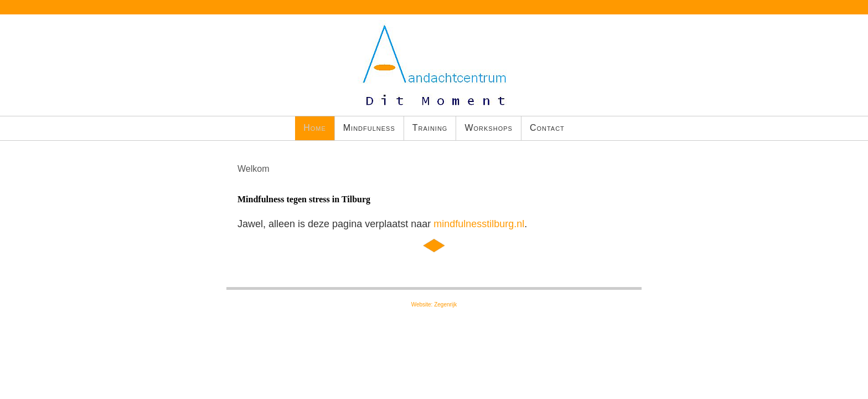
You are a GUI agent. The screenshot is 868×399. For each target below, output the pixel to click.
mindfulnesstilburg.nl (479, 224)
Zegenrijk (445, 305)
